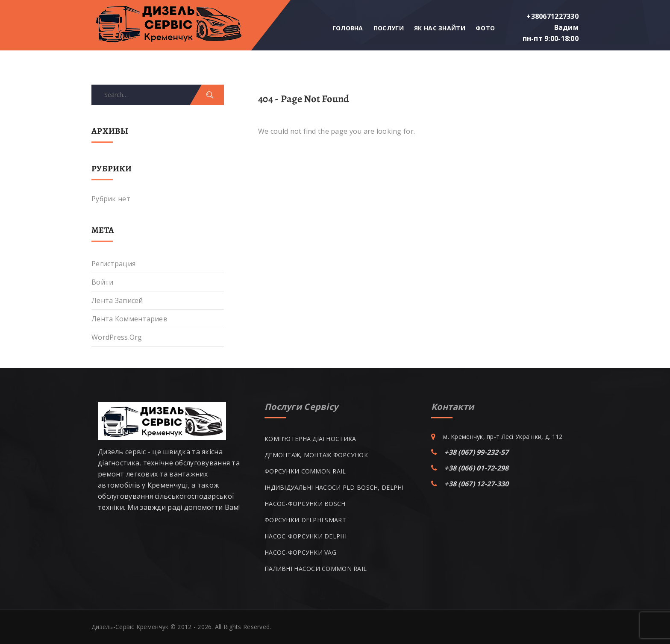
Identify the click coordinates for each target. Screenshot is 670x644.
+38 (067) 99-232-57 (476, 452)
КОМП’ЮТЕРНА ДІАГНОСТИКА (310, 439)
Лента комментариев (129, 319)
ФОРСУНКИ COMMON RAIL (305, 471)
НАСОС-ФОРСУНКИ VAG (300, 552)
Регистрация (113, 264)
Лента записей (117, 300)
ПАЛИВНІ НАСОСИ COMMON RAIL (316, 569)
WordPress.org (117, 337)
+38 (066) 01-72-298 (476, 468)
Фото (485, 28)
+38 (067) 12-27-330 (476, 484)
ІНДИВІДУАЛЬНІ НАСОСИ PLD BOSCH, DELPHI (334, 487)
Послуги (389, 28)
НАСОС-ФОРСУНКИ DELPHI (306, 536)
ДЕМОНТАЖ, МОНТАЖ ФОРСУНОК (316, 455)
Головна (348, 28)
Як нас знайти (440, 28)
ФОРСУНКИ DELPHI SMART (305, 520)
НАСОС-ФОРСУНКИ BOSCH (305, 504)
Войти (102, 282)
